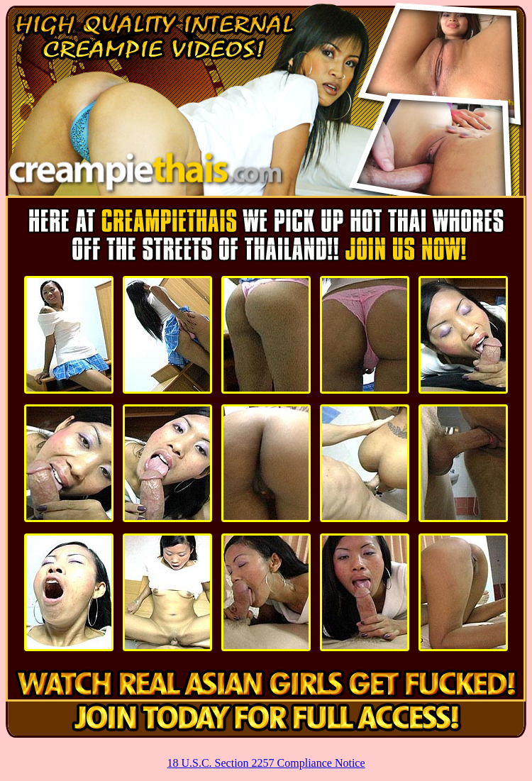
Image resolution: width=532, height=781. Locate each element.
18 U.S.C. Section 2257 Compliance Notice (266, 763)
